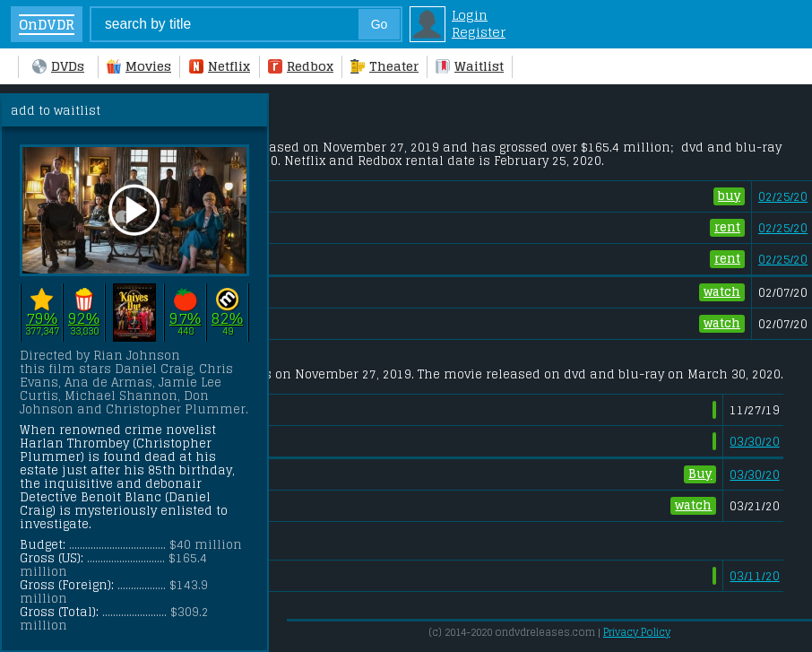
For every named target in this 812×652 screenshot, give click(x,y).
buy (729, 196)
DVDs (58, 66)
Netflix (220, 66)
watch (722, 292)
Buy (700, 474)
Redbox (301, 66)
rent (727, 228)
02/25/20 (783, 197)
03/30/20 (754, 442)
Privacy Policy (637, 632)
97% (185, 318)
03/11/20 (754, 576)
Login (470, 15)
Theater (384, 66)
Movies (139, 66)
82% (227, 318)
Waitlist (470, 66)
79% (42, 318)
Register (479, 32)
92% (84, 318)
